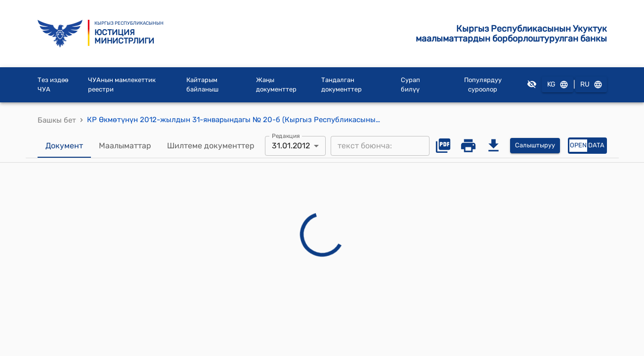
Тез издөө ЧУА (53, 85)
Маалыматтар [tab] (125, 146)
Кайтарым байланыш (202, 85)
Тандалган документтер (342, 85)
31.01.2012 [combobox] (291, 146)
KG (558, 85)
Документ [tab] (64, 146)
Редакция (286, 135)
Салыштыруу (535, 146)
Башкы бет (57, 120)
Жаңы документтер (276, 85)
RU (591, 85)
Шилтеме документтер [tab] (211, 146)
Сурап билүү (410, 85)
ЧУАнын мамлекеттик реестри (122, 85)
